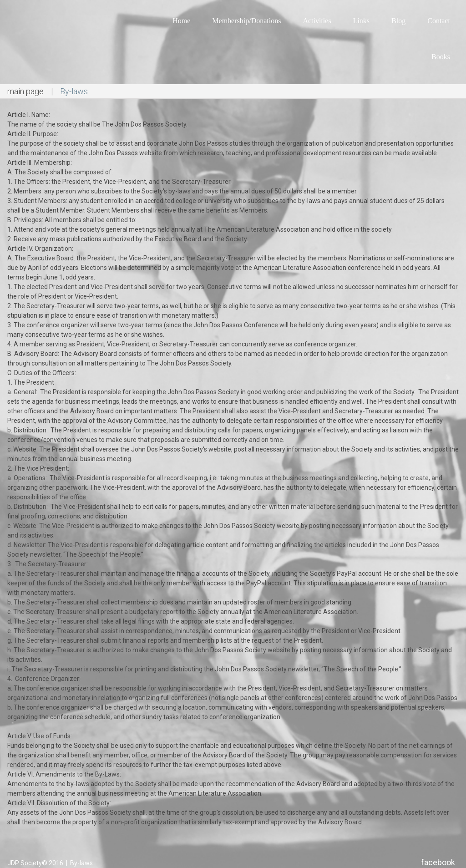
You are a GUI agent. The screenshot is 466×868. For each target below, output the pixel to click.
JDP (13, 863)
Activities (317, 21)
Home (181, 21)
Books (441, 57)
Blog (398, 21)
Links (361, 21)
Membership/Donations (246, 21)
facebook (438, 862)
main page (25, 91)
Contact (439, 21)
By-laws (81, 863)
